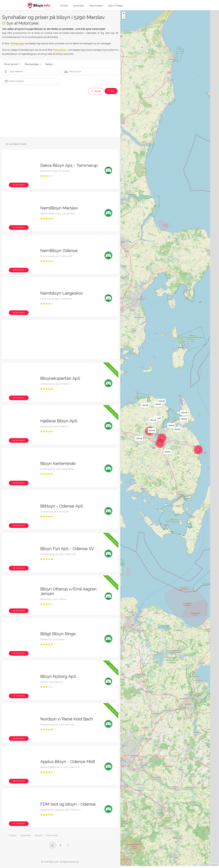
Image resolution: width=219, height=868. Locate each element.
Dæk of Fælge (115, 6)
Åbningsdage (32, 64)
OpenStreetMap (204, 867)
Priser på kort (11, 64)
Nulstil (96, 91)
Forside (64, 6)
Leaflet (194, 867)
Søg (111, 91)
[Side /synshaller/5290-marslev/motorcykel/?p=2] (68, 845)
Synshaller (79, 6)
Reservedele (96, 6)
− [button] (124, 17)
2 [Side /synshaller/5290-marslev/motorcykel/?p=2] (60, 845)
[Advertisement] (60, 115)
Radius (49, 64)
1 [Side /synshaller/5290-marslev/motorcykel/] (52, 845)
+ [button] (124, 14)
